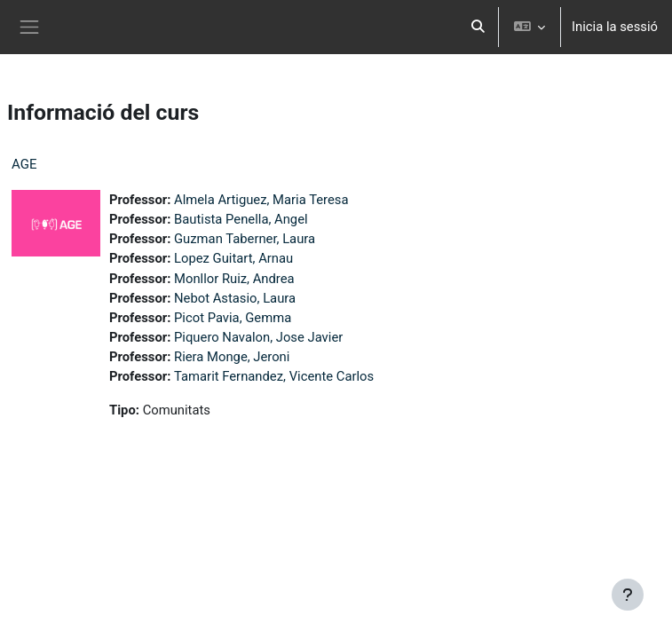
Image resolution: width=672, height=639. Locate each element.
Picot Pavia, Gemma (233, 318)
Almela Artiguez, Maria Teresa (261, 200)
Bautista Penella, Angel (241, 219)
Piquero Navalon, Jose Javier (258, 337)
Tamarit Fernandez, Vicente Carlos (274, 376)
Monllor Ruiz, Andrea (234, 279)
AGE (24, 164)
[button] (478, 27)
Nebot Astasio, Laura (235, 298)
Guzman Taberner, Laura (245, 239)
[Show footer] (628, 595)
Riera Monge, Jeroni (232, 357)
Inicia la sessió (615, 27)
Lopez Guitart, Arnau (233, 258)
